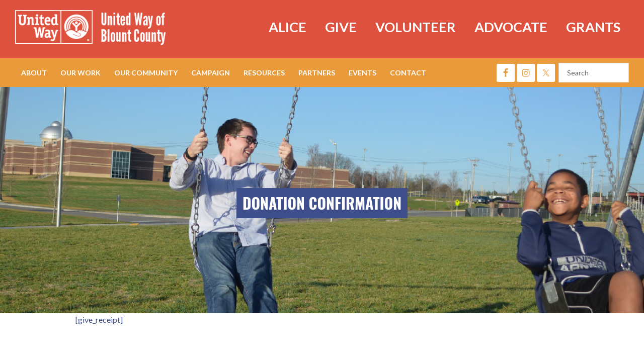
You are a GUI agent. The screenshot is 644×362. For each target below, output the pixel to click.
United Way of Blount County (101, 29)
